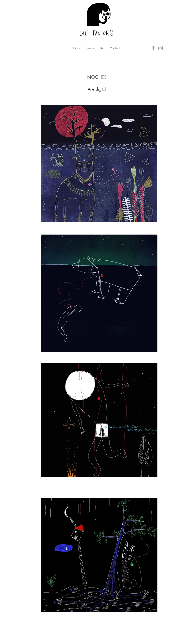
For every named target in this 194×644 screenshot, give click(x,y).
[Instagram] (161, 48)
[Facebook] (153, 48)
